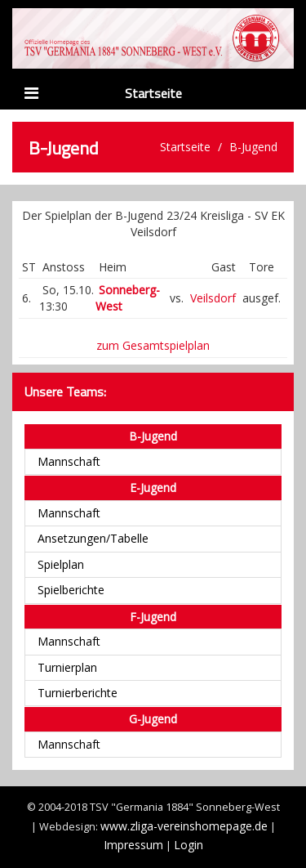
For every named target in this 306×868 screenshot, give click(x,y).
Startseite (153, 93)
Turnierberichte (78, 693)
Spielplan (61, 564)
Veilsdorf (213, 298)
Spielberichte (71, 590)
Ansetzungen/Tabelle (93, 538)
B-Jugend (253, 147)
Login (188, 845)
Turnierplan (67, 667)
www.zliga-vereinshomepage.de (184, 826)
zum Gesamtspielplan (153, 345)
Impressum (133, 845)
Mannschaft (69, 461)
